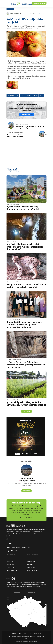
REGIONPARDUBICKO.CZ (33, 555)
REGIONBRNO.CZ (31, 561)
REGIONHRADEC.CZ (11, 574)
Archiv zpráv (24, 547)
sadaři (42, 95)
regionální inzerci (35, 534)
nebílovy (29, 95)
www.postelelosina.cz (26, 481)
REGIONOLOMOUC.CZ (32, 568)
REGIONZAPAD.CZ (11, 558)
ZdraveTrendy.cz (31, 592)
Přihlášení (13, 547)
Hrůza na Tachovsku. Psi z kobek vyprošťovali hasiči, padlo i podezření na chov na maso (26, 365)
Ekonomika (10, 9)
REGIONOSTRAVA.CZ (32, 571)
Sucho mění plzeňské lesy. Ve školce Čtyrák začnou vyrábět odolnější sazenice (26, 404)
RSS (29, 547)
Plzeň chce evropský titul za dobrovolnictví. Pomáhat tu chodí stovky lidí (20, 136)
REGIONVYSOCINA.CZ (32, 558)
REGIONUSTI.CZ (10, 568)
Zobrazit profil (26, 491)
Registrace (43, 3)
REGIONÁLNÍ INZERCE (26, 518)
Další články (26, 411)
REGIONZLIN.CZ (31, 564)
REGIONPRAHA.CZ (11, 564)
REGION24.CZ (30, 574)
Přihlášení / (36, 3)
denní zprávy (41, 530)
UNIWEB (30, 584)
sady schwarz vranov (13, 95)
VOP (38, 634)
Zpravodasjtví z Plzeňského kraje (15, 172)
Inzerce (8, 547)
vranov (23, 95)
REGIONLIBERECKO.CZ (12, 571)
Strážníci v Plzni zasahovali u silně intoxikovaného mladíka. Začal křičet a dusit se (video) (25, 247)
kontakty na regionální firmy (25, 532)
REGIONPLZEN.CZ (14, 14)
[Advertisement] (26, 154)
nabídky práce (40, 532)
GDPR (35, 634)
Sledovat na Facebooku (26, 115)
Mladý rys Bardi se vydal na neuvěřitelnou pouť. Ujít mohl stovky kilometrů (26, 286)
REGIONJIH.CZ (10, 561)
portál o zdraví (17, 592)
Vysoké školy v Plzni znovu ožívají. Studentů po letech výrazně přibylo (23, 208)
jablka (36, 95)
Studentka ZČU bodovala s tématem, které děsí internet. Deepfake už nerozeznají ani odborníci (24, 324)
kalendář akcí (34, 532)
